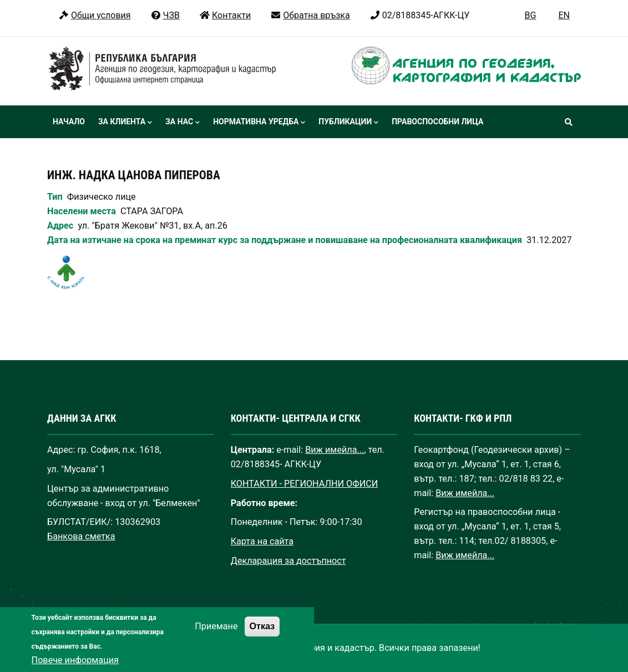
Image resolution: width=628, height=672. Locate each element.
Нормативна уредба (259, 123)
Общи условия (95, 15)
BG (531, 15)
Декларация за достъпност (288, 561)
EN (564, 15)
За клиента (125, 123)
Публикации (348, 123)
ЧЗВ (165, 15)
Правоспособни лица (437, 122)
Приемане (216, 637)
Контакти (225, 15)
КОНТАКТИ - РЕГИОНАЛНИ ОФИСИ (305, 484)
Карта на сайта (262, 541)
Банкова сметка (81, 536)
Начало (69, 122)
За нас (183, 123)
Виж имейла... (335, 450)
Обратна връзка (310, 15)
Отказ (262, 637)
